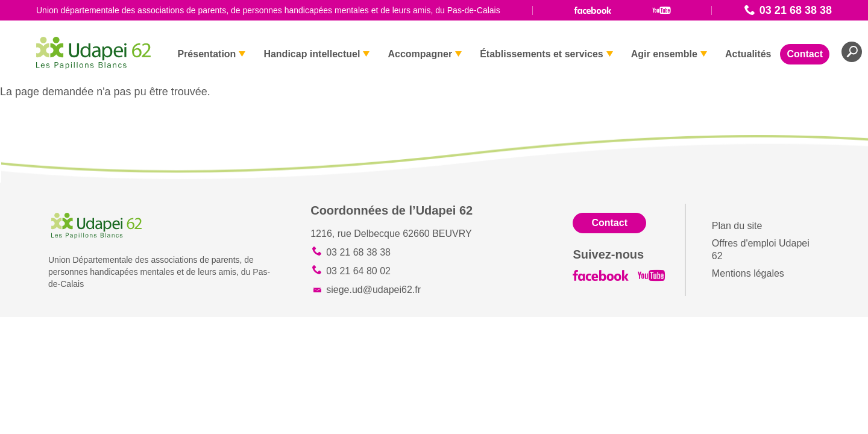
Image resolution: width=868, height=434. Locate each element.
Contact (805, 54)
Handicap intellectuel (312, 54)
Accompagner (420, 54)
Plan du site (737, 226)
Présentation (206, 54)
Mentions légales (748, 273)
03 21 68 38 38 (796, 10)
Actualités (748, 54)
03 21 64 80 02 (358, 271)
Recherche (852, 52)
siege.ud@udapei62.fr (373, 290)
